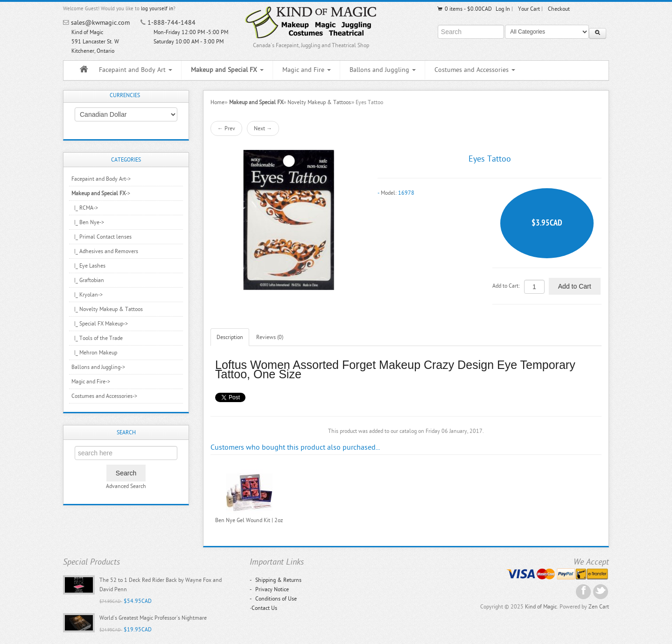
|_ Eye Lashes (88, 266)
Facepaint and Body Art (136, 70)
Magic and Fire (307, 70)
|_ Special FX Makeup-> (100, 324)
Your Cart (529, 9)
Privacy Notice (269, 589)
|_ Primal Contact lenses (101, 237)
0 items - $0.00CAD (464, 9)
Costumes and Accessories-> (104, 396)
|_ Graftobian (88, 280)
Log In (503, 9)
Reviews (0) (270, 337)
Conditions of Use (273, 599)
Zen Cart (599, 607)
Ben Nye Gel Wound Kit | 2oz (249, 520)
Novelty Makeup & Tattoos (319, 102)
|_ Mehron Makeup (94, 353)
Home (217, 102)
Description (230, 337)
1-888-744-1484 (171, 23)
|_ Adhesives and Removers (105, 251)
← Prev (226, 128)
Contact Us (264, 608)
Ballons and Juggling (383, 70)
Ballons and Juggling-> (98, 367)
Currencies (125, 95)
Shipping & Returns (276, 580)
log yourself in (157, 9)
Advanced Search (126, 486)
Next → (263, 128)
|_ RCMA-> (85, 208)
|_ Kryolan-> (87, 295)
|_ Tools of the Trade (97, 338)
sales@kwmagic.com (100, 23)
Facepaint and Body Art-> (101, 179)
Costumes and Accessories (475, 70)
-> (101, 193)
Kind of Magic (541, 607)
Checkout (559, 9)
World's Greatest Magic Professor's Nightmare (153, 618)
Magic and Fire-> (91, 382)
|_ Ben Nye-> (88, 222)
